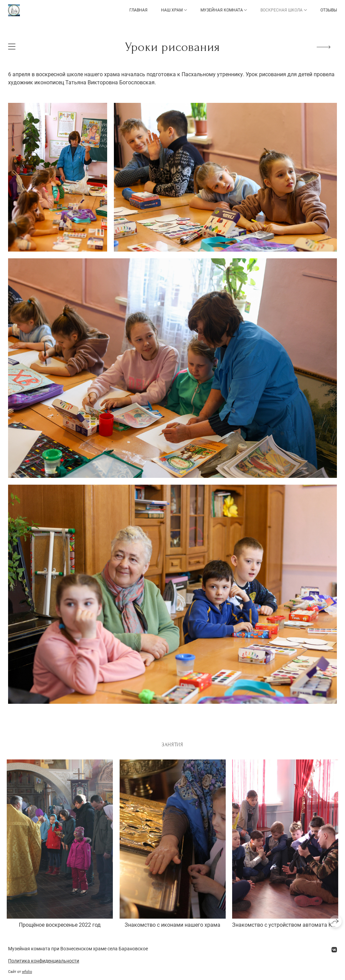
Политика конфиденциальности (44, 961)
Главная (138, 10)
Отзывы (329, 10)
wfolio (27, 972)
